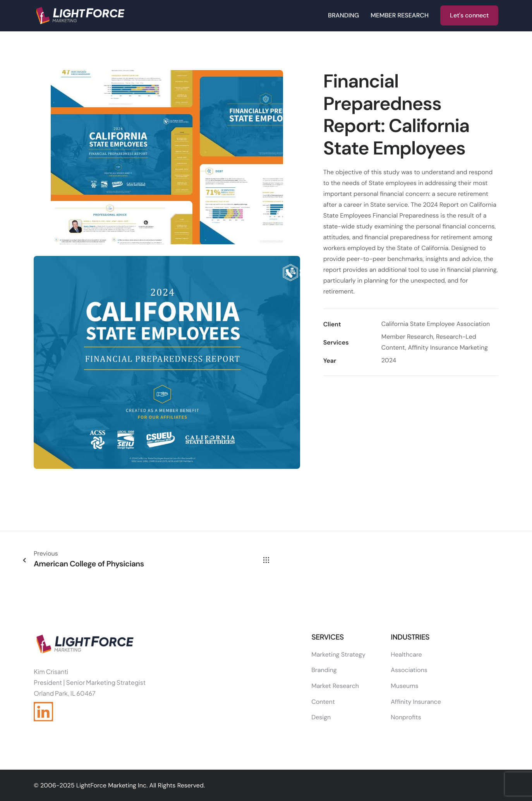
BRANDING (343, 15)
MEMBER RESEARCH (400, 15)
